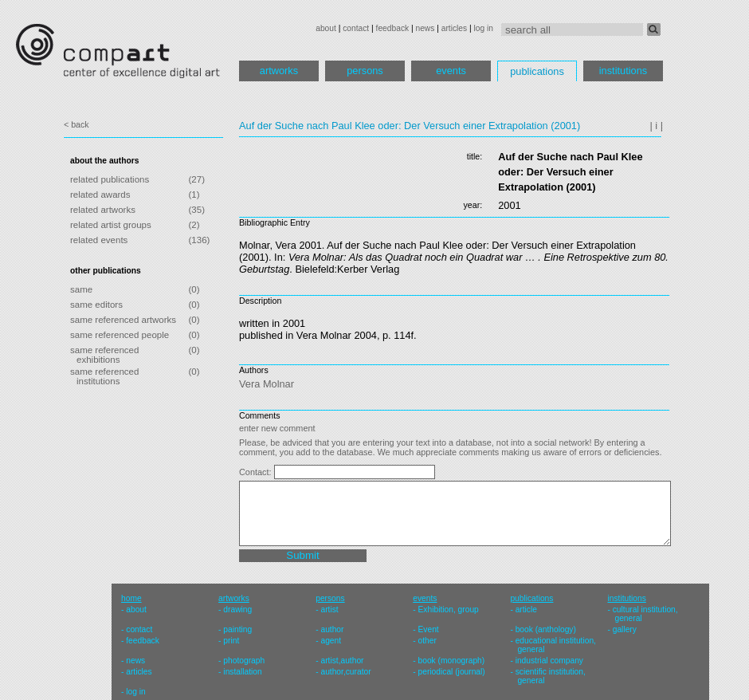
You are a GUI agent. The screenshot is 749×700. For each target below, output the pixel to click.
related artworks (103, 210)
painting (237, 629)
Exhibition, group (449, 610)
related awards (100, 195)
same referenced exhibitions (104, 355)
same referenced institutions (104, 376)
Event (429, 629)
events (451, 71)
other (427, 641)
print (231, 641)
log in (484, 28)
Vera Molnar (267, 384)
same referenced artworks (123, 320)
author (332, 629)
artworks (279, 71)
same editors (96, 305)
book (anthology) (546, 629)
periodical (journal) (452, 672)
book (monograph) (452, 661)
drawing (237, 610)
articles (454, 28)
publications (537, 71)
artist (329, 610)
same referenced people (120, 335)
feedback (393, 28)
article (526, 610)
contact (356, 28)
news (425, 28)
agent (331, 641)
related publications (110, 179)
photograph (244, 661)
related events (99, 240)
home (131, 598)
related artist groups (111, 225)
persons (365, 71)
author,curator (345, 672)
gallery (625, 629)
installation (242, 672)
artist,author (342, 661)
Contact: (257, 472)
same (81, 289)
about (326, 28)
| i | (656, 126)
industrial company (549, 661)
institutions (623, 71)
